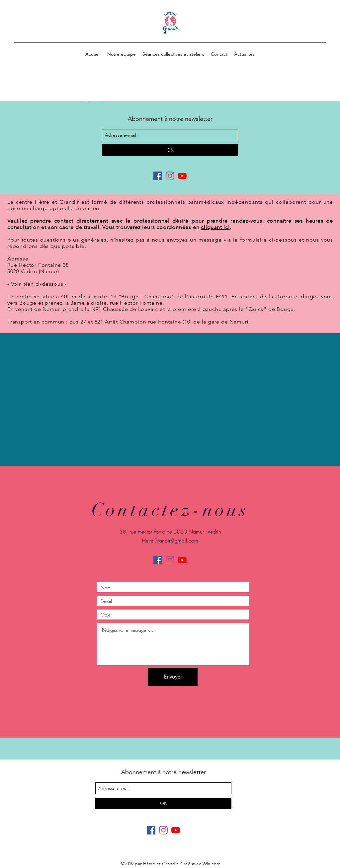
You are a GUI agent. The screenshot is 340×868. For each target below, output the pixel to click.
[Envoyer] (173, 677)
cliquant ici (215, 227)
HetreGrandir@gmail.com (170, 541)
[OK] (170, 150)
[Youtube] (182, 176)
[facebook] (158, 176)
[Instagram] (170, 176)
